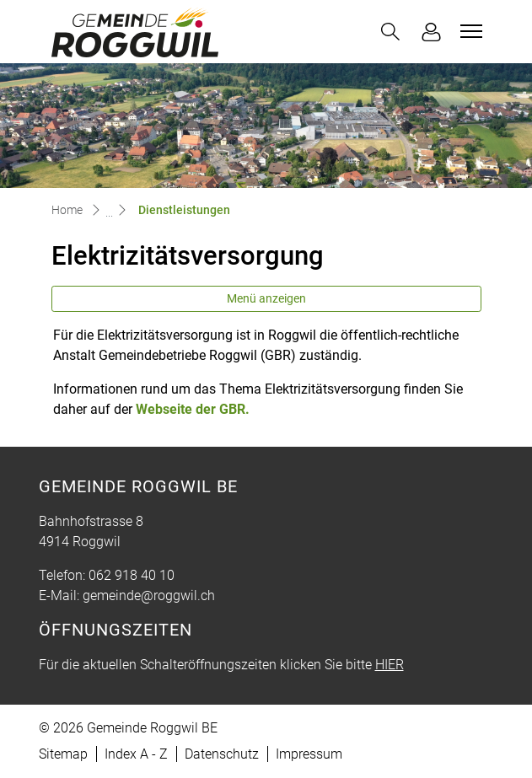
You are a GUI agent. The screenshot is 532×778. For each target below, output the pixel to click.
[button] (390, 32)
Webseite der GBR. (201, 409)
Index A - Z (136, 754)
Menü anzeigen (266, 298)
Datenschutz (222, 754)
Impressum (309, 754)
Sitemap (63, 754)
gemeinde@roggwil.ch (149, 596)
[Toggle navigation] (469, 31)
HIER (390, 665)
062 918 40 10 (132, 575)
